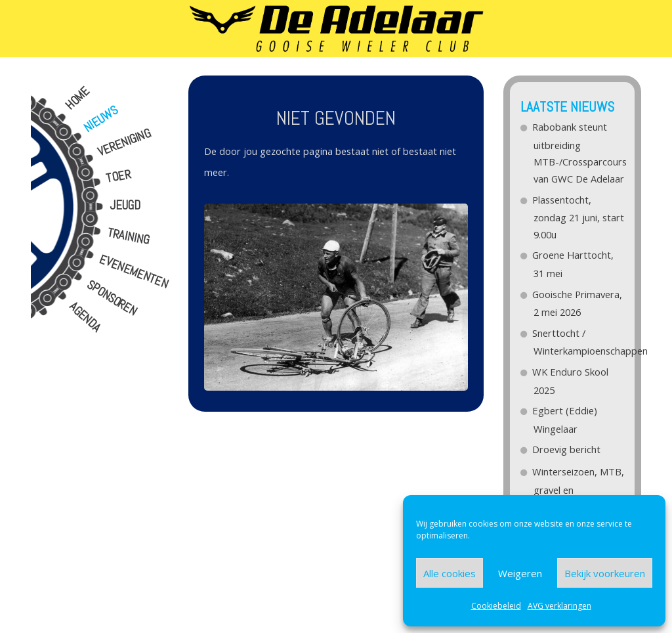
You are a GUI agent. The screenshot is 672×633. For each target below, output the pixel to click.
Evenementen (134, 272)
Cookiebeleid (496, 606)
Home (77, 98)
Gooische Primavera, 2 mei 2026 (578, 303)
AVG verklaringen (559, 606)
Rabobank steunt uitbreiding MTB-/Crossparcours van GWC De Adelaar (579, 153)
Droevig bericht (567, 449)
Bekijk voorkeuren (605, 573)
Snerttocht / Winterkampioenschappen (579, 342)
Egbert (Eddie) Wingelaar (565, 420)
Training (128, 237)
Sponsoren (111, 298)
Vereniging (124, 143)
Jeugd (125, 206)
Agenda (85, 317)
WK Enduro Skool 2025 (571, 381)
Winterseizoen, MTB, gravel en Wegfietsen (579, 489)
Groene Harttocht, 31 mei (574, 264)
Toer (118, 176)
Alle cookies (450, 573)
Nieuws (100, 119)
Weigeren (520, 573)
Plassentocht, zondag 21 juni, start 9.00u (579, 217)
